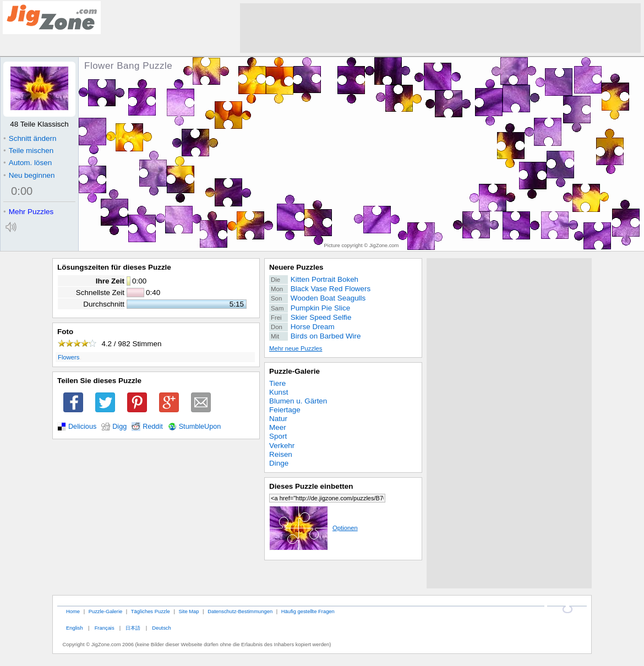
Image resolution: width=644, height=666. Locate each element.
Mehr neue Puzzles (296, 348)
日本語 (133, 628)
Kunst (279, 392)
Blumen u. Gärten (298, 401)
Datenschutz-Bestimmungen (240, 611)
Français (105, 628)
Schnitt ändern (30, 138)
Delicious (82, 427)
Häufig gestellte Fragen (308, 611)
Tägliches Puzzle (151, 611)
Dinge (279, 463)
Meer (278, 427)
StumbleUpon (200, 427)
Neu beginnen (29, 175)
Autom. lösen (28, 163)
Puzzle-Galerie (294, 371)
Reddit (153, 427)
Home (73, 611)
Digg (119, 427)
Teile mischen (28, 151)
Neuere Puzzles (296, 267)
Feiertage (285, 410)
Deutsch (161, 628)
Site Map (189, 611)
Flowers (69, 357)
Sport (278, 436)
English (75, 628)
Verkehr (282, 446)
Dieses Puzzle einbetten (311, 486)
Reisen (281, 454)
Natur (278, 419)
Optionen (313, 528)
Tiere (277, 383)
